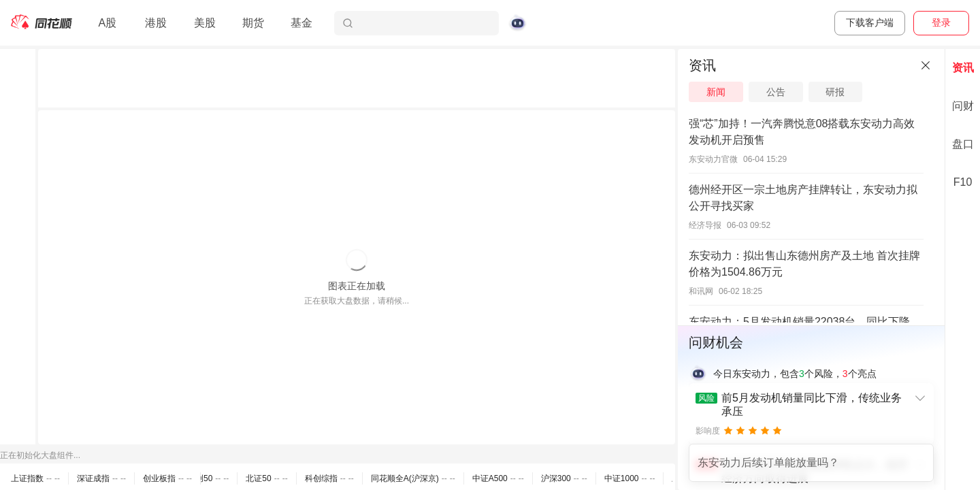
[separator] (676, 269)
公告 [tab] (776, 92)
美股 (205, 23)
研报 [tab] (835, 92)
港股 (156, 23)
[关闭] (926, 65)
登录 (941, 22)
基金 (301, 23)
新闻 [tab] (716, 92)
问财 (963, 106)
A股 (107, 23)
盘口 (963, 144)
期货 (253, 23)
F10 (963, 182)
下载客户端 (870, 22)
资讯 (963, 68)
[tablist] (811, 92)
